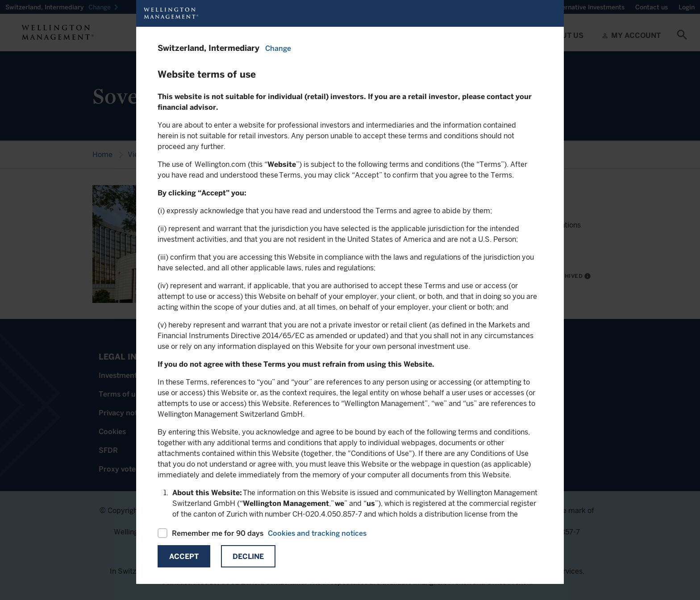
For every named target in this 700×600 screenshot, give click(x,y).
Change (278, 48)
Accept (184, 557)
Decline (248, 557)
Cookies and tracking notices (317, 533)
